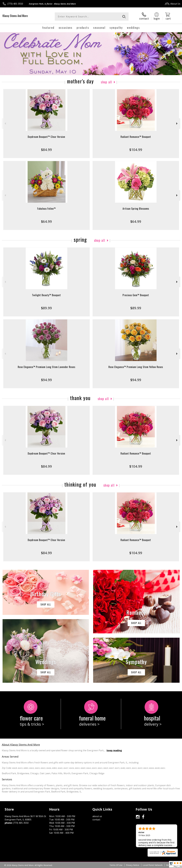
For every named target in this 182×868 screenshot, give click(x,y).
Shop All (106, 82)
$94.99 (46, 380)
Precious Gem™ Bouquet (136, 295)
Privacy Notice (133, 865)
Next (177, 124)
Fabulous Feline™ (46, 209)
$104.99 (136, 150)
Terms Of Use (116, 865)
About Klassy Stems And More (21, 744)
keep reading (114, 750)
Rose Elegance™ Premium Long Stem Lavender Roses (46, 367)
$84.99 (46, 150)
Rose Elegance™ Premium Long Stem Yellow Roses (136, 367)
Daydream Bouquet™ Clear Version (46, 137)
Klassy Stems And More (15, 16)
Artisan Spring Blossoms (136, 209)
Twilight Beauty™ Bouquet (46, 295)
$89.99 (46, 308)
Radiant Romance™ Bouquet (136, 137)
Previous (5, 124)
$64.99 (46, 221)
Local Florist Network (153, 865)
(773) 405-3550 (15, 4)
